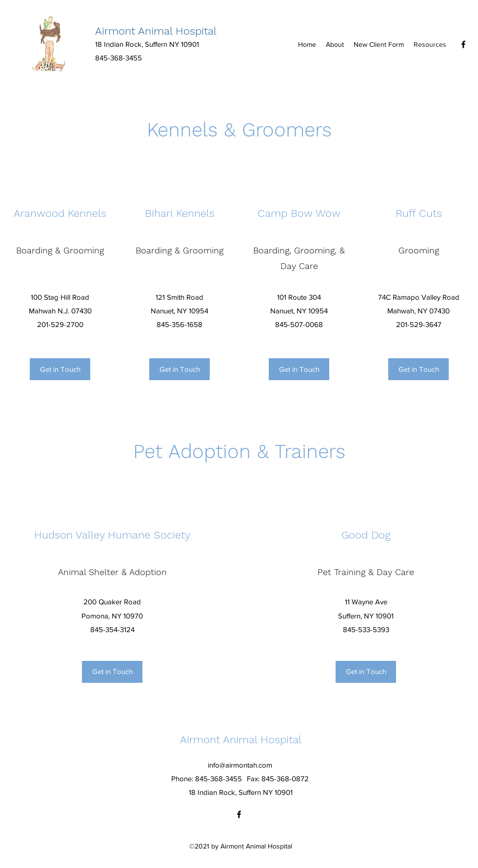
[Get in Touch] (60, 369)
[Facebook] (463, 44)
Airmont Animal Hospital (156, 31)
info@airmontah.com (240, 765)
